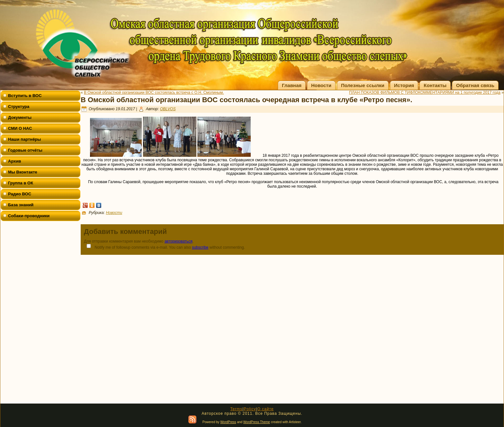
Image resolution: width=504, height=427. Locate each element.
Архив (14, 161)
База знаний (21, 205)
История (404, 85)
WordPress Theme (257, 422)
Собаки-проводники (29, 216)
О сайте (265, 409)
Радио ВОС (20, 194)
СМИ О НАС (20, 128)
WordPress (228, 422)
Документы (20, 117)
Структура (19, 107)
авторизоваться (179, 241)
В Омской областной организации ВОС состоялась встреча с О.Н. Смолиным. (154, 93)
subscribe (200, 247)
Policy (250, 409)
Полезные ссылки (363, 85)
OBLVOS (168, 109)
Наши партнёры (24, 139)
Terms (236, 409)
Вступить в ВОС (25, 96)
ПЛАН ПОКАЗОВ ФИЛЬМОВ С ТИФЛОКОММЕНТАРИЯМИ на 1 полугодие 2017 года (425, 93)
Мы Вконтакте (23, 172)
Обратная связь (475, 85)
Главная (292, 85)
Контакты (435, 85)
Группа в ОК (21, 183)
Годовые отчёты (25, 150)
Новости (321, 85)
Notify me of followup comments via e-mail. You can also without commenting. (164, 247)
